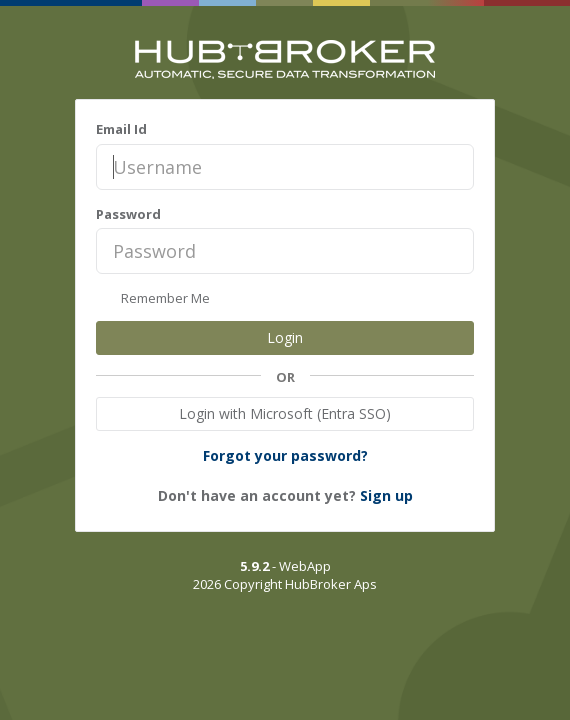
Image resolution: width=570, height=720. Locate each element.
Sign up (386, 495)
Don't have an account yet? (285, 495)
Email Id (121, 129)
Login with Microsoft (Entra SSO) (285, 413)
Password (128, 214)
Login (285, 337)
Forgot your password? (285, 455)
